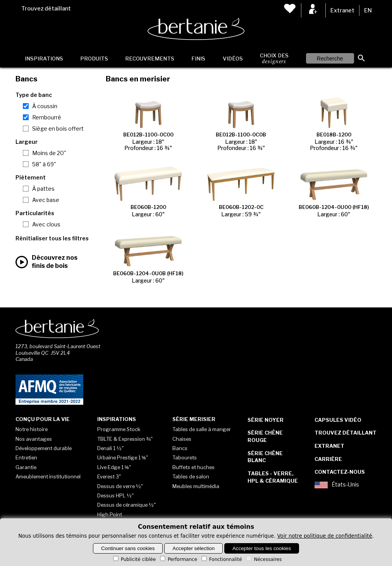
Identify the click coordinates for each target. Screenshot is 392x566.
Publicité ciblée (134, 559)
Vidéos (233, 59)
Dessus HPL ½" (115, 495)
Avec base (46, 200)
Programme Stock (119, 429)
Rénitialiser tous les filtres (52, 238)
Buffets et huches (193, 467)
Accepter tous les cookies (262, 548)
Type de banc (34, 95)
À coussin (45, 106)
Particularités (35, 213)
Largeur (27, 142)
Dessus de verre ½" (120, 486)
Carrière (328, 459)
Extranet (342, 10)
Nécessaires (263, 559)
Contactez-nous (340, 472)
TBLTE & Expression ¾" (125, 439)
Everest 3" (109, 476)
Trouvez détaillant (46, 9)
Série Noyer (266, 420)
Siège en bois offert (58, 129)
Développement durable (44, 448)
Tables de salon (191, 476)
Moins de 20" (49, 153)
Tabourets (185, 457)
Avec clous (46, 224)
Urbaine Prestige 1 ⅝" (123, 457)
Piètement (31, 178)
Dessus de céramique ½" (126, 505)
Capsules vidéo (338, 420)
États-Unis (337, 485)
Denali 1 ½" (110, 448)
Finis (198, 59)
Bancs (180, 448)
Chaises (182, 439)
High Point (110, 514)
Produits (94, 59)
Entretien (26, 457)
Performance (178, 559)
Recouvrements (150, 59)
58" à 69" (44, 164)
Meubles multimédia (196, 486)
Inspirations (44, 59)
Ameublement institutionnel (48, 476)
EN (368, 10)
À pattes (43, 189)
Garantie (26, 467)
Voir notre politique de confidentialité (325, 536)
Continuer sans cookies (128, 548)
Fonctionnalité (221, 559)
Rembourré (47, 117)
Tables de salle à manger (202, 429)
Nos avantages (34, 439)
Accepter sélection (193, 548)
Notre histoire (32, 429)
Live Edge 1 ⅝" (114, 467)
